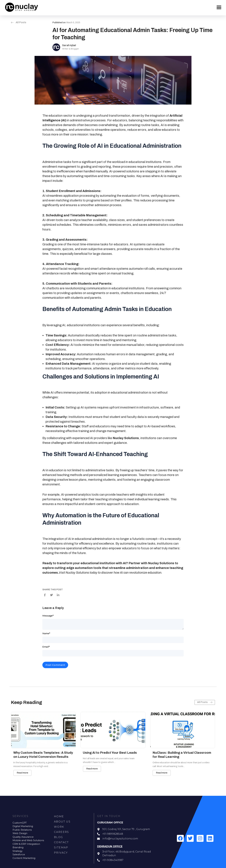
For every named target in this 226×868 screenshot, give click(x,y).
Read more (22, 773)
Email (46, 647)
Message (48, 616)
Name (46, 633)
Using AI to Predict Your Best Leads (110, 753)
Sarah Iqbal (69, 45)
